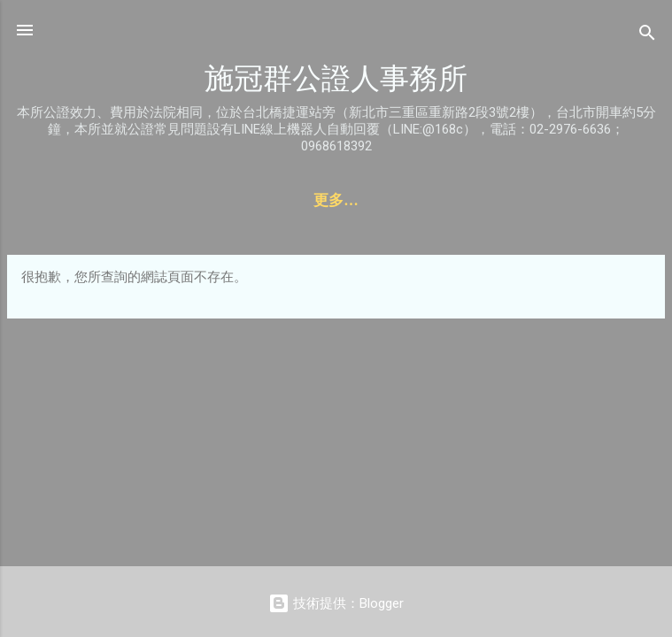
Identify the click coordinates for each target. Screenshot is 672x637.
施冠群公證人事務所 (336, 78)
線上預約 (336, 200)
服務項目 (244, 200)
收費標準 (429, 200)
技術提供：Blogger (336, 603)
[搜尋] (647, 36)
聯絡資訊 (152, 200)
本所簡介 (521, 200)
